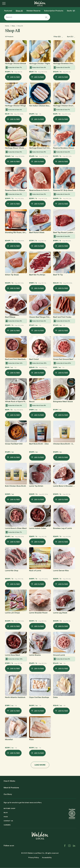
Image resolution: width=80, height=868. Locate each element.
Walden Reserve (33, 11)
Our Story (8, 794)
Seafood (71, 11)
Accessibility (47, 858)
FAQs (6, 817)
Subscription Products (54, 11)
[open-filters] (58, 37)
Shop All (19, 11)
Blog (6, 813)
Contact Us (8, 821)
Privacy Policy (34, 858)
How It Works (9, 781)
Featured (8, 11)
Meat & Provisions (11, 788)
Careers (7, 825)
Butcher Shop (9, 808)
